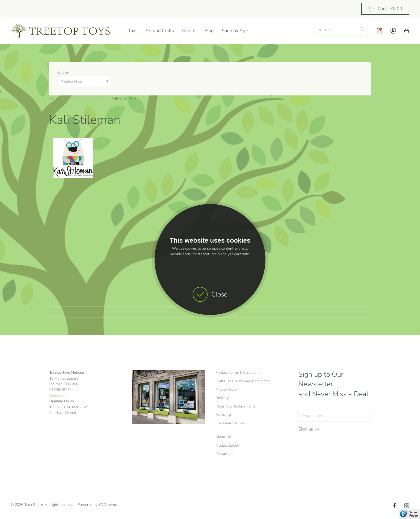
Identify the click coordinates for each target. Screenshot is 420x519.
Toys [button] (133, 31)
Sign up (306, 429)
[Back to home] (65, 31)
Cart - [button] (385, 9)
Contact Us (224, 454)
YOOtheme (108, 505)
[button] (393, 31)
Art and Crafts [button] (160, 31)
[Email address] (335, 416)
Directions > (59, 396)
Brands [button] (189, 31)
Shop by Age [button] (235, 31)
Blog (209, 31)
